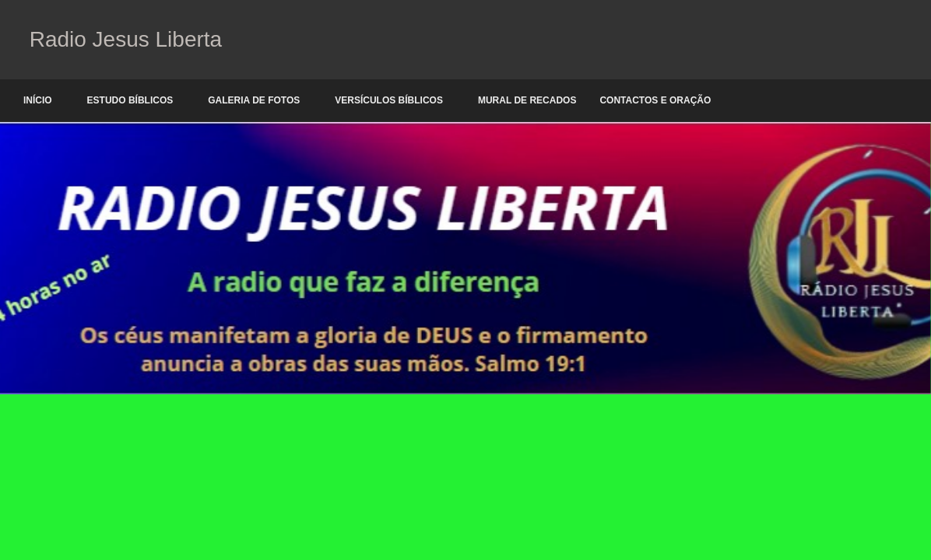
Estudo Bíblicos (130, 100)
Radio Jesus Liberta (123, 39)
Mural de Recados (527, 100)
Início (38, 100)
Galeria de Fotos (254, 100)
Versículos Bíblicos (389, 100)
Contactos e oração (655, 100)
